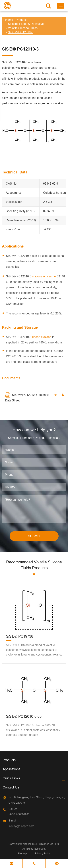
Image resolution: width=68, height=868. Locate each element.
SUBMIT (34, 536)
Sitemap (22, 853)
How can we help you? (34, 430)
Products (21, 20)
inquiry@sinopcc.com (21, 826)
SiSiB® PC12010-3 (21, 32)
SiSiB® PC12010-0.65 (24, 716)
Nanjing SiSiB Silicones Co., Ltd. (41, 844)
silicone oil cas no (44, 276)
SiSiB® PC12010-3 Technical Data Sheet (28, 397)
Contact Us (11, 787)
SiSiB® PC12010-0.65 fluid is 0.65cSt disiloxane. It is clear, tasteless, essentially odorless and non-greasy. (33, 730)
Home (9, 20)
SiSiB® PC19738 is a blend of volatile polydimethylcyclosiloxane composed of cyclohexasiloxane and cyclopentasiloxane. (34, 650)
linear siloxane (42, 337)
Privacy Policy (43, 853)
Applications (12, 769)
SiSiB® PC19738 (20, 636)
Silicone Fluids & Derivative (26, 24)
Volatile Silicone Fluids (23, 28)
